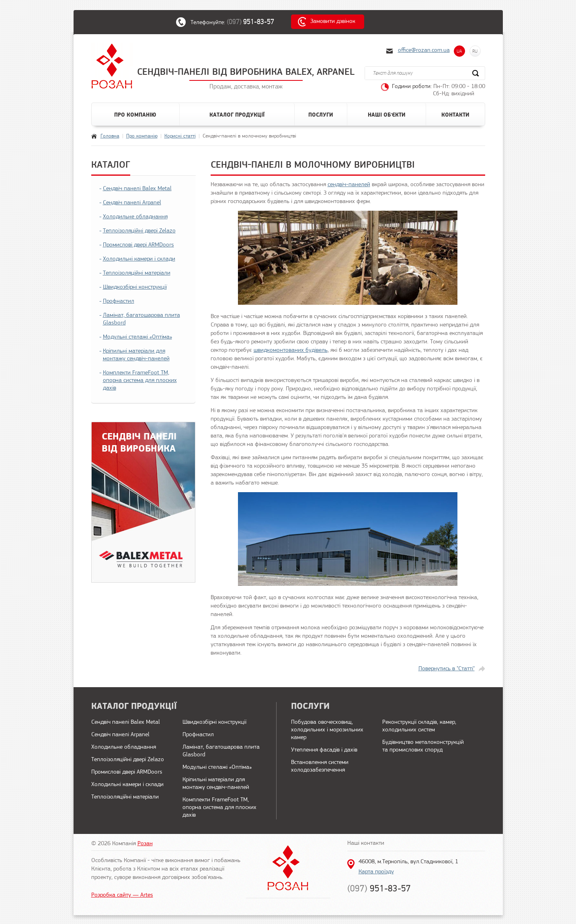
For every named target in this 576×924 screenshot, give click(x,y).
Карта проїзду (376, 872)
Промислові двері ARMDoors (138, 245)
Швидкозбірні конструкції (135, 287)
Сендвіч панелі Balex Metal (137, 189)
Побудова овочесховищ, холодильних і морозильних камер (327, 730)
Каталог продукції (237, 115)
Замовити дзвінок (333, 22)
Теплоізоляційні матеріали (137, 273)
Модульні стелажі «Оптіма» (137, 337)
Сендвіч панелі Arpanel (132, 203)
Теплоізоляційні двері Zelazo (139, 231)
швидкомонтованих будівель (291, 350)
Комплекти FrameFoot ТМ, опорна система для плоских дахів (140, 381)
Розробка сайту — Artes (122, 895)
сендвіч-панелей (349, 185)
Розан (145, 844)
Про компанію (135, 115)
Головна (110, 136)
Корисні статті (180, 136)
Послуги (321, 115)
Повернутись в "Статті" (447, 669)
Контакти (455, 115)
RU (475, 51)
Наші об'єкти (387, 115)
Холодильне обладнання (135, 217)
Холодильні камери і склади (139, 259)
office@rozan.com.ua (424, 50)
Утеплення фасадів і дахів (324, 750)
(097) (254, 22)
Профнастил (119, 301)
